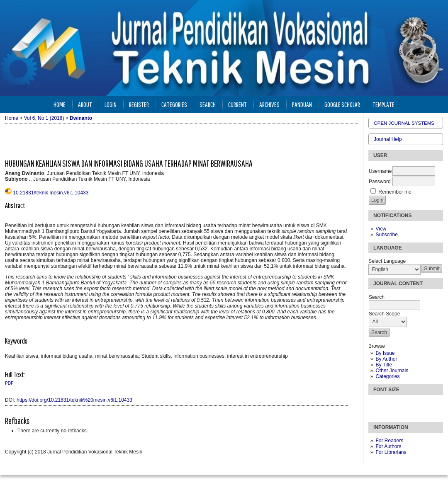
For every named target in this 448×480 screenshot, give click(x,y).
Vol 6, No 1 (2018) (44, 118)
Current (237, 104)
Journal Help (388, 139)
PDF (9, 383)
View (381, 229)
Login (111, 104)
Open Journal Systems (404, 123)
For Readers (389, 441)
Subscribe (386, 235)
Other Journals (392, 371)
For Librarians (391, 452)
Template (383, 104)
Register (139, 104)
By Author (386, 359)
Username (380, 171)
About (85, 104)
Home (60, 104)
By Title (383, 365)
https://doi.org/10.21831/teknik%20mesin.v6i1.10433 (74, 400)
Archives (269, 104)
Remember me (395, 192)
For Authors (388, 446)
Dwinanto (81, 118)
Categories (387, 376)
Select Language (387, 261)
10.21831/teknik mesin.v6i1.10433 (51, 193)
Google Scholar (342, 104)
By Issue (385, 353)
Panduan (302, 104)
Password (380, 182)
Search (208, 104)
